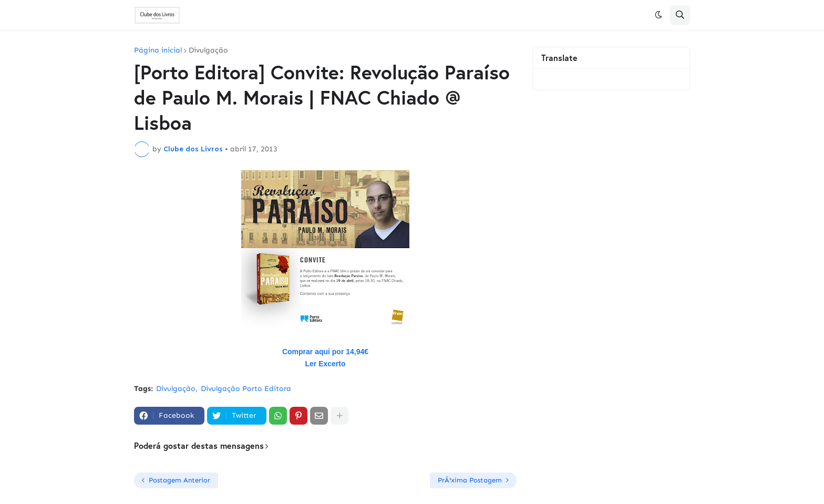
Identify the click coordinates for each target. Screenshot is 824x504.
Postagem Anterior (179, 480)
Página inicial (158, 50)
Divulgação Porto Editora (246, 389)
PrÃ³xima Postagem (470, 480)
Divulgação (208, 50)
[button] (658, 15)
